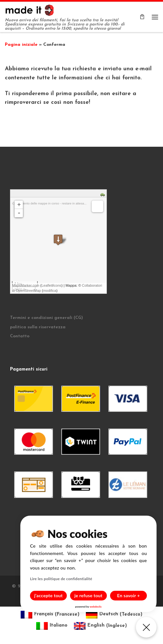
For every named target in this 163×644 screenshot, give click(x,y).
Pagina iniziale (21, 45)
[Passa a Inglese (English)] (100, 626)
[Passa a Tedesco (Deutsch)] (114, 615)
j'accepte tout (48, 595)
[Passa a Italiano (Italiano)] (52, 626)
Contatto (20, 336)
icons (57, 285)
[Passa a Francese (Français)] (50, 615)
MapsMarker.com (25, 285)
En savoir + (129, 595)
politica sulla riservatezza (38, 327)
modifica (50, 291)
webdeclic (96, 607)
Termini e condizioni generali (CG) (46, 318)
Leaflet (47, 285)
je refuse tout (89, 595)
